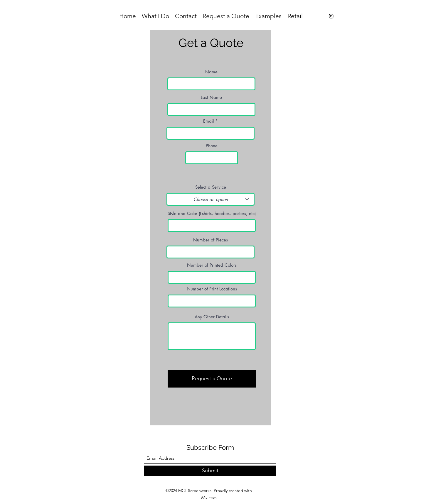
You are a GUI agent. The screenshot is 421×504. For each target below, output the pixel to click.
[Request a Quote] (212, 379)
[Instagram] (331, 16)
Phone (212, 146)
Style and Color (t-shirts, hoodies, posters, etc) (212, 213)
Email (208, 121)
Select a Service (211, 187)
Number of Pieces (210, 240)
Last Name (211, 97)
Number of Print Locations (212, 289)
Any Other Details (212, 317)
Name (211, 72)
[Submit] (210, 471)
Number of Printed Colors (212, 265)
